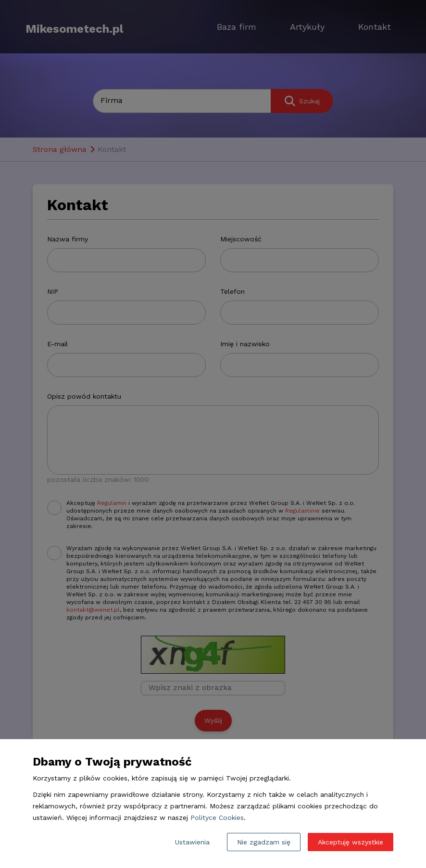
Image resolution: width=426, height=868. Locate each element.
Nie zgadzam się (264, 842)
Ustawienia (192, 842)
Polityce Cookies (217, 818)
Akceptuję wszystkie (351, 842)
